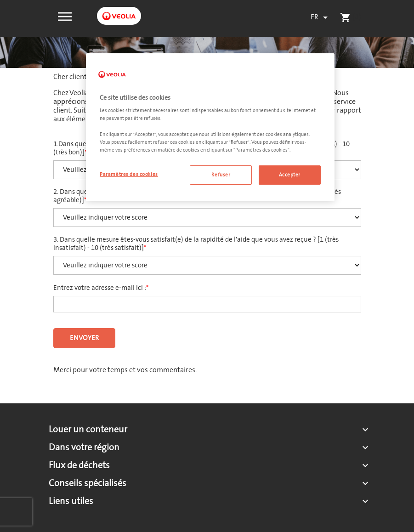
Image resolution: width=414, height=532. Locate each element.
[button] (65, 16)
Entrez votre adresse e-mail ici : (100, 288)
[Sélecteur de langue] (321, 17)
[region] (210, 127)
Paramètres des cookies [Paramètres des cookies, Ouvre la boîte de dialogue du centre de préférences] (129, 174)
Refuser (221, 175)
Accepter (290, 175)
